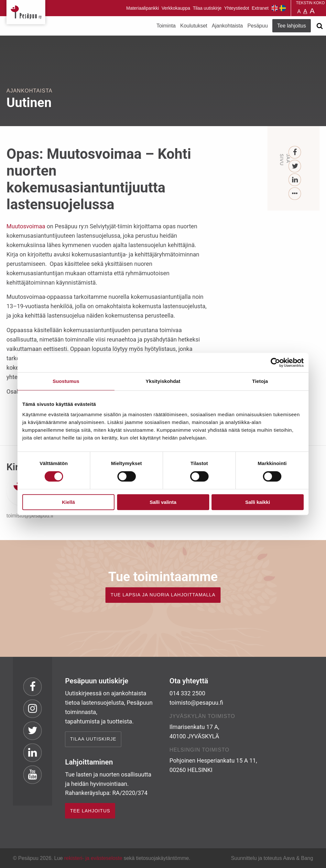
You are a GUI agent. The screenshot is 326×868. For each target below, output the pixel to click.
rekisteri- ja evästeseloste (93, 858)
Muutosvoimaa (27, 226)
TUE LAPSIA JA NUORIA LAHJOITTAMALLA (163, 595)
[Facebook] (295, 152)
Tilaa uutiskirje (207, 8)
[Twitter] (295, 166)
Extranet (260, 8)
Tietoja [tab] (260, 381)
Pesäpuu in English (275, 8)
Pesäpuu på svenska (283, 8)
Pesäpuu (26, 12)
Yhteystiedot (237, 8)
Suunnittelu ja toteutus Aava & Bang (272, 858)
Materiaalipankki (142, 8)
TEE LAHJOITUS (90, 811)
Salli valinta (163, 502)
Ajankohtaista (227, 26)
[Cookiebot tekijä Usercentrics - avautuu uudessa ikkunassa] (275, 363)
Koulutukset (194, 26)
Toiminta (166, 26)
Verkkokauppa (176, 8)
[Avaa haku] (320, 26)
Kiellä (68, 502)
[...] (295, 194)
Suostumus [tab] (66, 381)
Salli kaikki (258, 502)
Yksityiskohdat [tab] (163, 381)
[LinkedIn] (295, 180)
